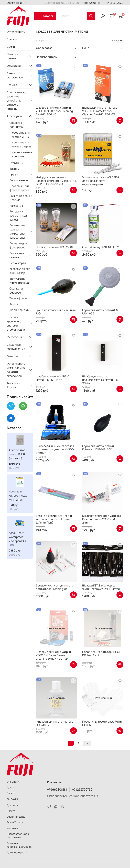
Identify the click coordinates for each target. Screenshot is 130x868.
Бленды (14, 169)
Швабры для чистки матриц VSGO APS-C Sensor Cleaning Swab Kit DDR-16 (54, 111)
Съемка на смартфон (16, 291)
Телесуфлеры (18, 298)
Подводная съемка (17, 255)
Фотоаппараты (16, 32)
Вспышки (13, 85)
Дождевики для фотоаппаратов (19, 188)
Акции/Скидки (15, 822)
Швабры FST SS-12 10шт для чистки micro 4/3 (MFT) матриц (102, 587)
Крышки (14, 174)
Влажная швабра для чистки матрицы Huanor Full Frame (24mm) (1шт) (54, 519)
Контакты (12, 799)
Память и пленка (13, 56)
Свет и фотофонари (15, 75)
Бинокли (12, 39)
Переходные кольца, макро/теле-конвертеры (17, 231)
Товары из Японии (13, 385)
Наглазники (17, 206)
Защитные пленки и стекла (21, 198)
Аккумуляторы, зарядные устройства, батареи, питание (16, 100)
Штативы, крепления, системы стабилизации (16, 323)
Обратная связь (16, 817)
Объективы (14, 66)
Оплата (11, 793)
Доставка (12, 787)
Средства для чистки (17, 125)
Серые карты (18, 263)
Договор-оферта (17, 852)
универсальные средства (22, 154)
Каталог (45, 16)
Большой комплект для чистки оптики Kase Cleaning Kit (55, 587)
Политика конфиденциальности (20, 845)
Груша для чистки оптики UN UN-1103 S (100, 312)
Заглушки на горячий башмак (20, 281)
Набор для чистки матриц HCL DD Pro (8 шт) (101, 654)
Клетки (14, 304)
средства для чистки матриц (22, 144)
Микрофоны (14, 337)
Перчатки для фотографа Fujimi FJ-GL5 (102, 723)
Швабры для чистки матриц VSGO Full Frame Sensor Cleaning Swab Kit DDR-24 (53, 655)
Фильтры (12, 356)
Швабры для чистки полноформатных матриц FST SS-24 (101, 380)
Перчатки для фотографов (18, 245)
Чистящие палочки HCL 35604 (55, 247)
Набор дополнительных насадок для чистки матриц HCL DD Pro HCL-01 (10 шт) (56, 181)
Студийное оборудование (16, 347)
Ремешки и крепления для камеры (19, 216)
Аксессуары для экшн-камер (20, 271)
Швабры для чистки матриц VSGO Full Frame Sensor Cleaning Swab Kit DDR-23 (100, 111)
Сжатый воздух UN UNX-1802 (100, 247)
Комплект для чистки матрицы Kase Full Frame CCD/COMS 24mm (102, 519)
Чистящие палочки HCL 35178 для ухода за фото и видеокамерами (101, 181)
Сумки (11, 47)
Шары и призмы (19, 310)
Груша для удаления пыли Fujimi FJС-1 (56, 312)
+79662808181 (91, 3)
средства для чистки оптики (21, 135)
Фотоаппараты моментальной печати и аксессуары (16, 370)
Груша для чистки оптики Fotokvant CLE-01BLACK (98, 448)
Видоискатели (19, 180)
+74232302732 (114, 3)
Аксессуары (14, 116)
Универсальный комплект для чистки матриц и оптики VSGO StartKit (55, 449)
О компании (14, 3)
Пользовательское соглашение (18, 836)
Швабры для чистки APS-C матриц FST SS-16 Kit (53, 378)
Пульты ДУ (16, 163)
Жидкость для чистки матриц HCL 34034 (55, 723)
